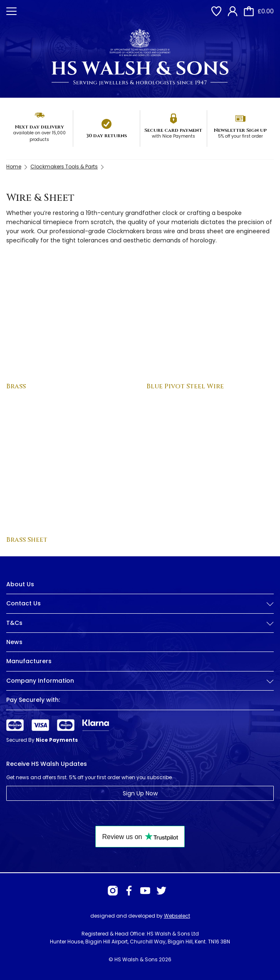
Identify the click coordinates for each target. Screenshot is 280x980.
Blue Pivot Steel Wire (185, 386)
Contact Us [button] (140, 604)
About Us (20, 584)
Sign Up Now (140, 793)
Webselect (177, 916)
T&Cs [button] (140, 623)
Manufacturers (29, 661)
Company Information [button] (140, 681)
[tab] (140, 610)
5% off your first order (240, 136)
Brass (16, 386)
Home (14, 167)
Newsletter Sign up (240, 130)
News (14, 642)
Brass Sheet (27, 540)
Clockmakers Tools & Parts (64, 167)
